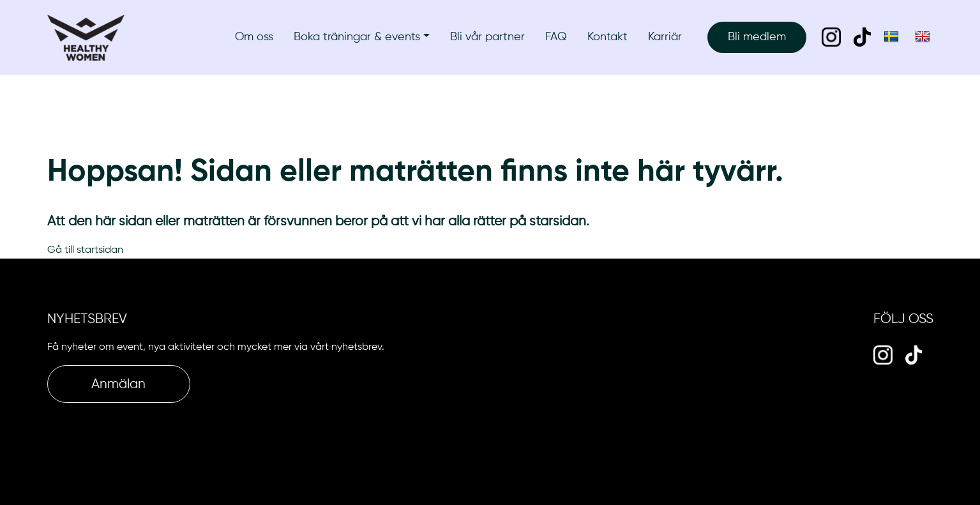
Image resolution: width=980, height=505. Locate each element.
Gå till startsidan (85, 250)
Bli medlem (757, 37)
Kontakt (607, 37)
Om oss (254, 37)
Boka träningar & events (357, 37)
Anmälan (118, 385)
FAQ (556, 37)
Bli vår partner (487, 37)
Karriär (665, 37)
